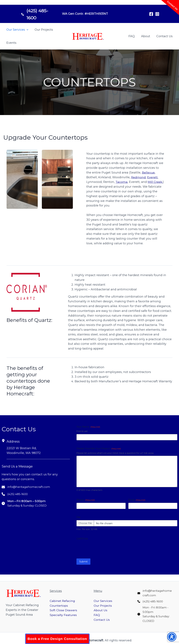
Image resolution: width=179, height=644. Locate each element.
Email (137, 500)
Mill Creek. (155, 182)
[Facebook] (151, 14)
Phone (86, 500)
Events (11, 43)
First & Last (82, 431)
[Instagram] (157, 14)
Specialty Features (63, 613)
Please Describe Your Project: (99, 449)
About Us (100, 608)
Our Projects (43, 30)
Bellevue (148, 173)
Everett (153, 177)
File (78, 517)
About (146, 36)
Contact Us (165, 36)
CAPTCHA (82, 539)
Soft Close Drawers (64, 608)
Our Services (17, 30)
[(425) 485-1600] (38, 13)
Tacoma (121, 182)
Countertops (59, 604)
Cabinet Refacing (63, 599)
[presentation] (101, 548)
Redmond (138, 177)
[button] (26, 30)
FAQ (133, 36)
